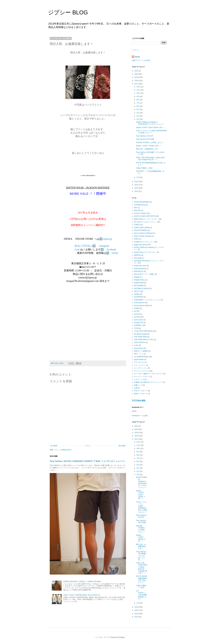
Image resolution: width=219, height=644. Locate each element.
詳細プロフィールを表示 (141, 60)
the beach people (140, 334)
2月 (138, 119)
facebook (111, 249)
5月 (138, 109)
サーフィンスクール (141, 371)
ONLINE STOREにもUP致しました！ (150, 143)
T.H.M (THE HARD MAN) (143, 331)
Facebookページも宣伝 (140, 416)
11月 (138, 90)
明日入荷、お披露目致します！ (148, 149)
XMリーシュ (139, 354)
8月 (138, 100)
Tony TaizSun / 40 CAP (145, 136)
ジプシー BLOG (68, 12)
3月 (138, 116)
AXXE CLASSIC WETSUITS (145, 216)
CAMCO (137, 225)
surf (135, 311)
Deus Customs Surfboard (143, 233)
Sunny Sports (139, 303)
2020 (137, 74)
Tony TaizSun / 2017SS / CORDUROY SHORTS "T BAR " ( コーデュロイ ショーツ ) (87, 461)
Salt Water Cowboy (141, 288)
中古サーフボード (141, 391)
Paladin (137, 277)
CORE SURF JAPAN (142, 228)
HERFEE (137, 255)
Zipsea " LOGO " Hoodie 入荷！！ (149, 146)
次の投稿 (54, 446)
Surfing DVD (139, 323)
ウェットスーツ (140, 365)
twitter (115, 253)
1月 (138, 177)
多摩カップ (138, 385)
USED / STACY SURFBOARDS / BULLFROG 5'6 (82, 595)
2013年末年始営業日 (142, 202)
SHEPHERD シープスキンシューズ (147, 300)
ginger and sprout (140, 245)
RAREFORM (139, 283)
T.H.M (136, 328)
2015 (137, 185)
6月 (138, 106)
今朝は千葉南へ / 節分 (144, 168)
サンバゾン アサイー (142, 377)
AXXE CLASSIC (140, 213)
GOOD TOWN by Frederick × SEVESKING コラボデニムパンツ (150, 123)
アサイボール (139, 362)
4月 (138, 113)
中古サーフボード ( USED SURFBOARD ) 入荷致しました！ (151, 132)
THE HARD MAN (140, 337)
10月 (138, 93)
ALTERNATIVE (140, 205)
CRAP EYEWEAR (141, 230)
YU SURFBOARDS (141, 357)
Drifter (136, 239)
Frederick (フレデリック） (144, 242)
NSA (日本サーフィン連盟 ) (144, 274)
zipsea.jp (107, 239)
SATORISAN (139, 297)
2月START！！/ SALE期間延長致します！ (141, 595)
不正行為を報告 (139, 401)
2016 (137, 182)
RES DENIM (139, 286)
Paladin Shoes (139, 280)
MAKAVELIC (139, 271)
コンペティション (141, 368)
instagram (104, 246)
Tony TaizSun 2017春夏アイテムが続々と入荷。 (141, 556)
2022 (137, 71)
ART (136, 208)
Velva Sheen (139, 348)
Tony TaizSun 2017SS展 (145, 139)
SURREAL (138, 325)
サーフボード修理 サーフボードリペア (148, 374)
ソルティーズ (139, 379)
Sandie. (137, 294)
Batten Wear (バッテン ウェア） (146, 219)
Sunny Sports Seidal (142, 306)
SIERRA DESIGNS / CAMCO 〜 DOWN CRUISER (82, 582)
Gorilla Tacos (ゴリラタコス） (145, 252)
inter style (138, 258)
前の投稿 (122, 446)
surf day (137, 317)
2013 (137, 191)
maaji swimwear (140, 269)
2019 (137, 77)
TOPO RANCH (140, 342)
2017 (137, 84)
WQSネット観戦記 (141, 351)
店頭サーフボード (141, 394)
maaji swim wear (140, 266)
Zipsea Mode (139, 360)
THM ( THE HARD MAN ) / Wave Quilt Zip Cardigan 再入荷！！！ (150, 159)
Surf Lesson (138, 320)
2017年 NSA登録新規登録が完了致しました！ (142, 579)
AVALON (137, 210)
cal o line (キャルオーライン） (145, 222)
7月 (138, 103)
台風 (136, 388)
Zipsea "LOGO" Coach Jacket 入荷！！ (151, 127)
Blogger (122, 637)
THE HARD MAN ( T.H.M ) (144, 340)
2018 (137, 81)
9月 (138, 97)
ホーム (88, 446)
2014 (137, 188)
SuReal (137, 308)
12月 (138, 87)
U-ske (136, 345)
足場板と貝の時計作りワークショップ (148, 382)
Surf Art (137, 314)
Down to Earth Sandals (143, 236)
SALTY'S (137, 291)
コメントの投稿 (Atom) (63, 450)
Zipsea (137, 57)
